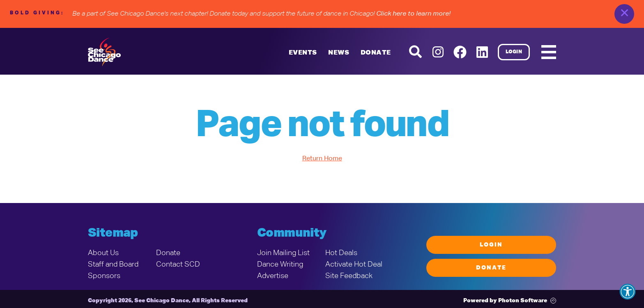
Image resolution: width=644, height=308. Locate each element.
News (339, 53)
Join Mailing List (283, 253)
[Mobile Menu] (549, 52)
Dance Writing (280, 265)
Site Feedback (349, 276)
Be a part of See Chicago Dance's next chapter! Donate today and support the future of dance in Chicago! (261, 14)
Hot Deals (341, 253)
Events (303, 53)
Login (514, 52)
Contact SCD (178, 265)
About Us (103, 253)
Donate (376, 53)
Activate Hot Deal (354, 265)
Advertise (273, 276)
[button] (628, 292)
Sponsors (104, 276)
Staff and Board (113, 265)
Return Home (322, 159)
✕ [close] (624, 14)
